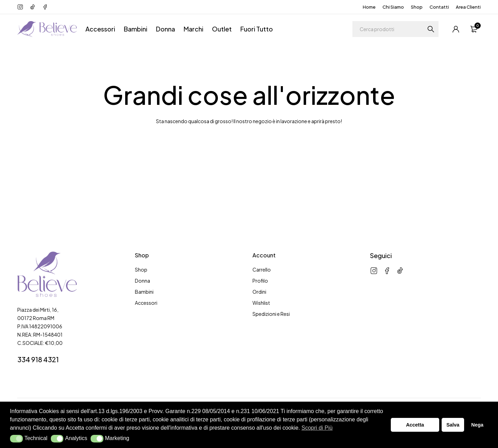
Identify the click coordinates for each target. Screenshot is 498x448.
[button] (16, 439)
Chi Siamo (393, 7)
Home (369, 7)
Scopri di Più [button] (317, 428)
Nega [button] (477, 425)
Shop (417, 7)
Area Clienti (468, 7)
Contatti (439, 7)
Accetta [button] (415, 425)
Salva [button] (453, 425)
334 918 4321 (38, 359)
